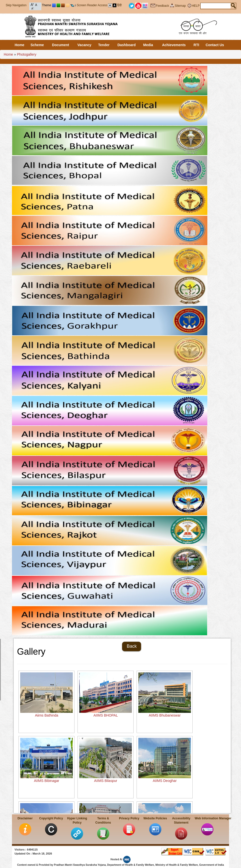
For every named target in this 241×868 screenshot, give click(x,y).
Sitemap (180, 6)
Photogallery (27, 54)
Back (132, 646)
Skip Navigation (16, 5)
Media (148, 45)
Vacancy (84, 45)
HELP (196, 6)
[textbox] (216, 6)
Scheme (37, 45)
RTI (197, 45)
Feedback (162, 6)
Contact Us (215, 45)
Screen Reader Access (92, 5)
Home (20, 45)
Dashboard (126, 45)
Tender (104, 45)
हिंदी (119, 5)
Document (61, 45)
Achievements (174, 45)
